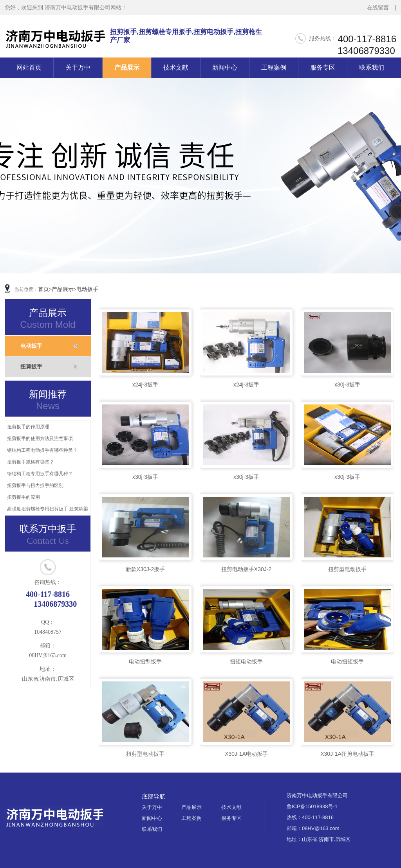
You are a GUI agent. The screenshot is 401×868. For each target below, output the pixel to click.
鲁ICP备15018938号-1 (312, 806)
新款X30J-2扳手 (145, 569)
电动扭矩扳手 (347, 661)
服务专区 (323, 67)
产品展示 (127, 67)
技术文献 (176, 67)
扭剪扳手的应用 (23, 497)
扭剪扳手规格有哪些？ (31, 462)
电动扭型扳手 (145, 661)
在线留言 (378, 7)
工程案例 (274, 67)
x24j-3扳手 (145, 385)
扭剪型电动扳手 (347, 569)
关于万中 (78, 67)
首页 (43, 289)
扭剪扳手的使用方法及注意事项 (40, 438)
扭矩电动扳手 (246, 661)
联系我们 (372, 67)
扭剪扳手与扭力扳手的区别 (35, 485)
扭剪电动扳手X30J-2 (246, 569)
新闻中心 (225, 67)
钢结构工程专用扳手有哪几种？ (40, 474)
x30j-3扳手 (347, 385)
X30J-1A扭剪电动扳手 (347, 754)
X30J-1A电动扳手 (246, 754)
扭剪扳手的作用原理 (28, 427)
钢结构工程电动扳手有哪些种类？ (42, 450)
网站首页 (29, 67)
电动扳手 (87, 289)
